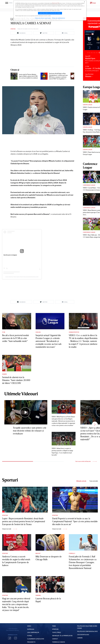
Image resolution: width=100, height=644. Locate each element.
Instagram (15, 638)
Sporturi (13, 29)
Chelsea (38, 332)
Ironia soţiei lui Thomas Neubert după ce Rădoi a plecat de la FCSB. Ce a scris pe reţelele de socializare (28, 76)
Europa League (88, 105)
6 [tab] (96, 53)
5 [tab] (95, 53)
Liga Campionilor (33, 632)
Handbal (38, 595)
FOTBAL (30, 636)
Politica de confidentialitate (59, 18)
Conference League (89, 185)
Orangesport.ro (74, 332)
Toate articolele (94, 481)
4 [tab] (93, 53)
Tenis (54, 626)
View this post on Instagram (10, 255)
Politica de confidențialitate (87, 631)
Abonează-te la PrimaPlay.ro (62, 636)
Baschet (38, 553)
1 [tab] (88, 53)
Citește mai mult (10, 529)
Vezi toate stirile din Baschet (86, 461)
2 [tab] (90, 53)
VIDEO (29, 626)
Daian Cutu (27, 29)
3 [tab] (91, 53)
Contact (55, 639)
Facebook (10, 638)
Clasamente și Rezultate (36, 639)
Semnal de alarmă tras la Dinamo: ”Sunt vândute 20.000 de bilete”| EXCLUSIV (16, 380)
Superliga (31, 629)
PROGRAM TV (31, 642)
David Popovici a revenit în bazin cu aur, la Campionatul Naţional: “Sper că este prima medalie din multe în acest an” (75, 521)
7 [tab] (98, 53)
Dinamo (5, 374)
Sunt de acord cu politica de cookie (50, 13)
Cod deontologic (83, 635)
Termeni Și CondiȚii (59, 642)
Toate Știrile (57, 632)
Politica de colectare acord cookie (43, 18)
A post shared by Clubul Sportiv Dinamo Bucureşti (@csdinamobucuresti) (22, 277)
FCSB (4, 332)
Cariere (80, 638)
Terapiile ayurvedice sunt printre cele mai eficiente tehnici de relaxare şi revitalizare (30, 431)
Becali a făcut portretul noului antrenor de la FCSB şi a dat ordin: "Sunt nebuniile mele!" (15, 338)
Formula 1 (72, 553)
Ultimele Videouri (21, 394)
